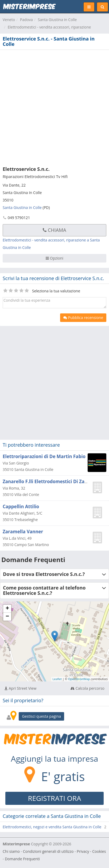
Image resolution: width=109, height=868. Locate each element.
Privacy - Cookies (91, 851)
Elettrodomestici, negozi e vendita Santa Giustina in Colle (52, 827)
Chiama (54, 230)
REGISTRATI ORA (55, 798)
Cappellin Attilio (21, 506)
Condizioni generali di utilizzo (48, 851)
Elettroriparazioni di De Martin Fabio (44, 456)
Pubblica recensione (83, 318)
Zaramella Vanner (23, 532)
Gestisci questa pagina (41, 716)
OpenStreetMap (79, 679)
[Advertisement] (54, 107)
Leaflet (57, 679)
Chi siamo (11, 851)
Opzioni (54, 258)
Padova (26, 20)
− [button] (7, 617)
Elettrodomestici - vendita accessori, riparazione (49, 27)
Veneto (9, 20)
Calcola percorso (87, 688)
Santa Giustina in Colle (57, 20)
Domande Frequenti (22, 859)
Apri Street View (20, 688)
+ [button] (7, 609)
